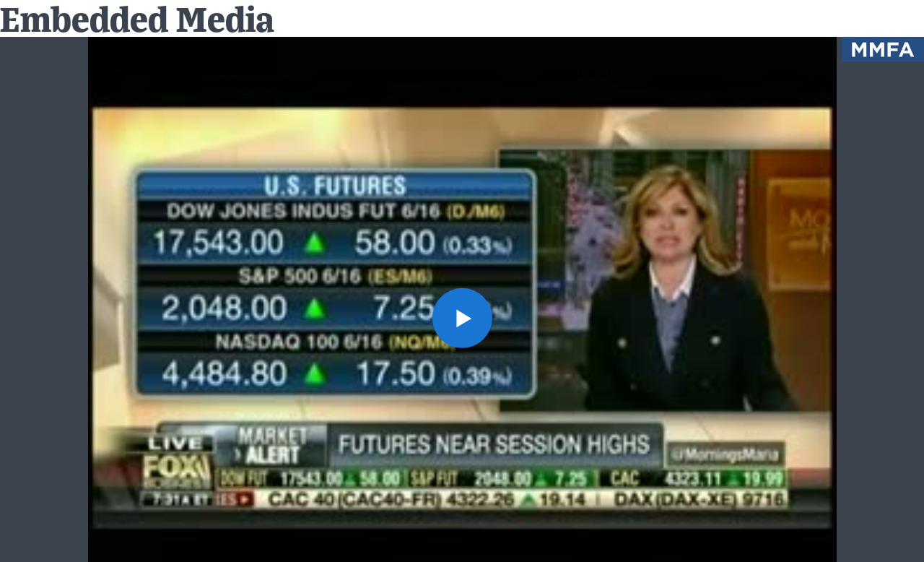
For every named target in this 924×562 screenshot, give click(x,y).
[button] (462, 317)
